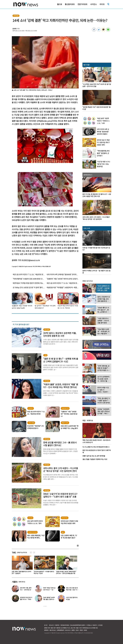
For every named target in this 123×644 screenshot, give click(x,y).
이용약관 (57, 625)
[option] (22, 566)
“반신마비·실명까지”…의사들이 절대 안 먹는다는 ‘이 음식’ (66, 572)
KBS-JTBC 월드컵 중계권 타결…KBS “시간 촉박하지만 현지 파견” (72, 590)
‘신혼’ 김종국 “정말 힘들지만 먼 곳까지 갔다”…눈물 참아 (44, 572)
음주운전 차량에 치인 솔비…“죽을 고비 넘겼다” (21, 572)
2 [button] (45, 606)
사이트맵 (100, 625)
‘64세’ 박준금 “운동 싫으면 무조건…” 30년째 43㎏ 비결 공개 (49, 590)
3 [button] (47, 606)
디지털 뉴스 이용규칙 (92, 625)
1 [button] (44, 606)
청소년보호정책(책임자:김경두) (78, 625)
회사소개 (51, 625)
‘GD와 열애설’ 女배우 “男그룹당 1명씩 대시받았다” (49, 599)
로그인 (46, 625)
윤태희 (15, 29)
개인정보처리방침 (65, 625)
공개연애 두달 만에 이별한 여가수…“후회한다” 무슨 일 (26, 599)
